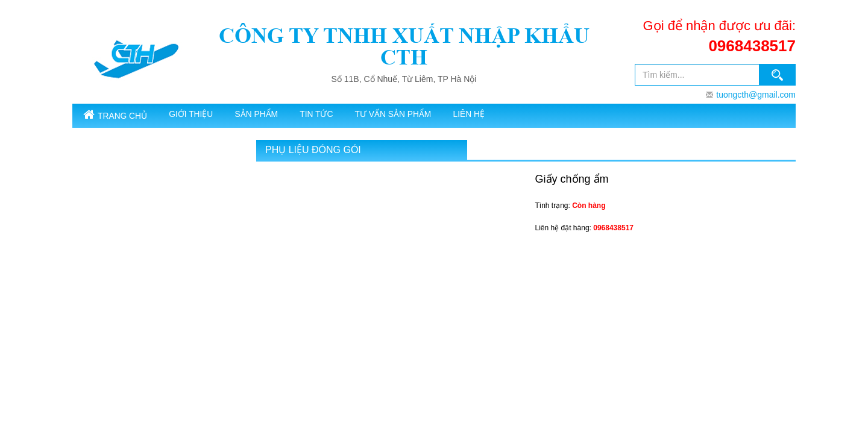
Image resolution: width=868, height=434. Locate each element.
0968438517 (752, 46)
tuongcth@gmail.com (756, 95)
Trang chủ (121, 116)
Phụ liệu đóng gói (313, 152)
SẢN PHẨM (282, 115)
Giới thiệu (207, 115)
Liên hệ (524, 115)
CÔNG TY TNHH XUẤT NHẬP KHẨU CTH (404, 46)
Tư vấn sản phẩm (439, 115)
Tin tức (353, 115)
